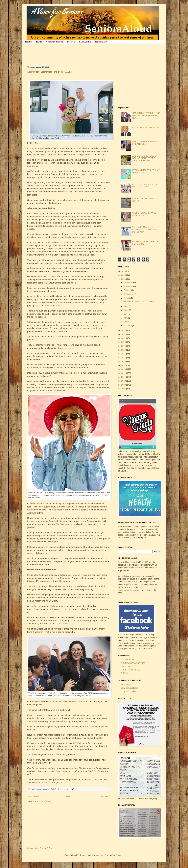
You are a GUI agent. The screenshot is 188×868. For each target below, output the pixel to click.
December (128, 282)
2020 (124, 342)
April (126, 318)
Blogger (119, 855)
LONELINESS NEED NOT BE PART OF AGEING (146, 186)
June (126, 310)
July (126, 306)
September (129, 294)
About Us (29, 42)
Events (39, 42)
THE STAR (126, 666)
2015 (124, 362)
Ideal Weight (126, 685)
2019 (124, 346)
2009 (124, 385)
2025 (124, 275)
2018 (124, 350)
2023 (124, 330)
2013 (124, 369)
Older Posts (104, 797)
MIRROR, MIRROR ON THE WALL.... (51, 72)
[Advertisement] (79, 55)
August (127, 298)
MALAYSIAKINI (128, 660)
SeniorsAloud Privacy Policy (40, 848)
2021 (124, 338)
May (126, 314)
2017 (124, 354)
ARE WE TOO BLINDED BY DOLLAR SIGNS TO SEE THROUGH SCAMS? (145, 158)
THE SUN (125, 673)
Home (69, 797)
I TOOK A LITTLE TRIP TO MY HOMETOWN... (146, 171)
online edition (42, 783)
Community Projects (54, 42)
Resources (71, 42)
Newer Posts (34, 797)
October (127, 290)
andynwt (100, 855)
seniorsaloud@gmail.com (129, 590)
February (128, 326)
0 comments (63, 789)
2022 (124, 334)
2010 (124, 381)
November (128, 286)
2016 (124, 358)
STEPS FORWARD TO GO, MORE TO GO (145, 214)
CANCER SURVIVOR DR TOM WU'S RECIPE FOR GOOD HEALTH (146, 115)
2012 (124, 373)
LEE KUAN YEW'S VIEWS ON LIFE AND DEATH (146, 143)
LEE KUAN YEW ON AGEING (146, 127)
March (127, 322)
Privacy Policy (101, 42)
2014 (124, 365)
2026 (124, 271)
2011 (124, 377)
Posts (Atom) (45, 801)
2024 (124, 279)
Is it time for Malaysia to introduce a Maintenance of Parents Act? (144, 230)
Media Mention (85, 42)
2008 (124, 389)
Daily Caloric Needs (129, 688)
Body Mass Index (128, 691)
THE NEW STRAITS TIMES (133, 663)
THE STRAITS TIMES (130, 670)
